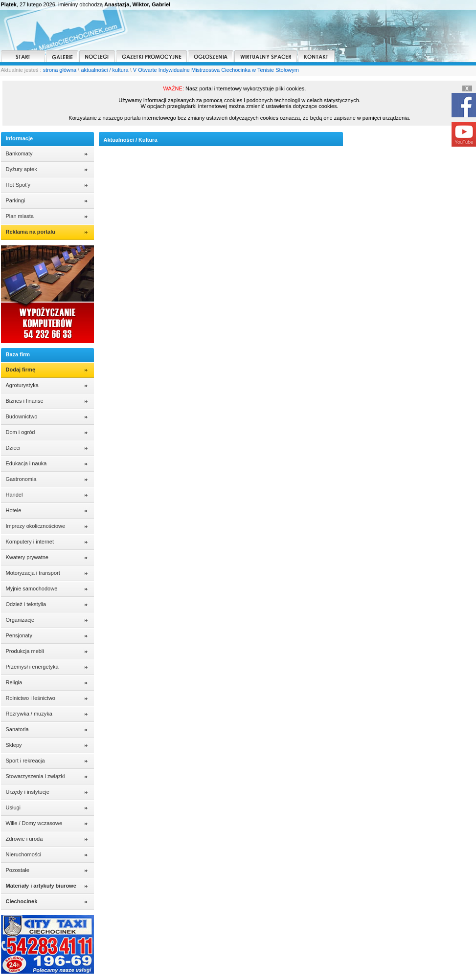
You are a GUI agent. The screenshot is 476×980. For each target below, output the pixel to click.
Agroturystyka (22, 385)
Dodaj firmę (21, 370)
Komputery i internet (30, 542)
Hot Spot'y (18, 185)
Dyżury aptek (22, 169)
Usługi (13, 807)
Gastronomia (21, 479)
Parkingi (16, 200)
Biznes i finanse (25, 401)
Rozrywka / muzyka (29, 714)
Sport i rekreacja (25, 761)
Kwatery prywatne (27, 557)
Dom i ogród (21, 432)
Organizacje (20, 620)
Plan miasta (20, 216)
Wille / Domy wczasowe (34, 823)
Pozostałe (18, 870)
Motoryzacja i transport (33, 573)
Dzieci (13, 448)
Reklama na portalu (31, 232)
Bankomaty (19, 153)
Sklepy (14, 745)
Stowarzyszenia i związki (35, 776)
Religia (14, 682)
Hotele (14, 510)
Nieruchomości (24, 854)
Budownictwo (22, 416)
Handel (14, 495)
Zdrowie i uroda (24, 839)
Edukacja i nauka (26, 463)
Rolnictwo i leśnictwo (31, 698)
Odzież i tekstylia (26, 604)
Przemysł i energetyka (32, 667)
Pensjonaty (19, 635)
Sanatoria (17, 729)
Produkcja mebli (25, 651)
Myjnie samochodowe (32, 588)
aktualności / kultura (104, 70)
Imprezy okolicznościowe (36, 526)
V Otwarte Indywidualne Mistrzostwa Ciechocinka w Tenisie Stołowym (216, 70)
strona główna (60, 70)
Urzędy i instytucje (28, 792)
